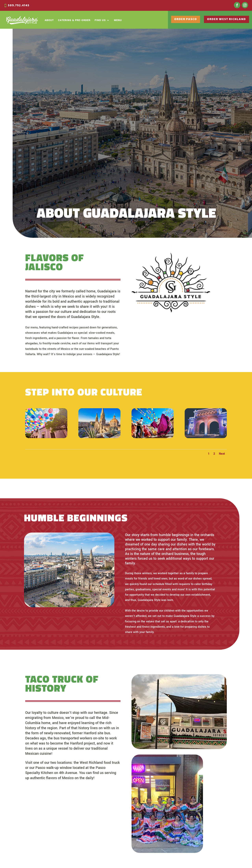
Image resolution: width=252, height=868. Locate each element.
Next (222, 454)
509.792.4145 (19, 6)
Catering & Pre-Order (74, 20)
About (49, 20)
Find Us (100, 20)
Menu (118, 20)
